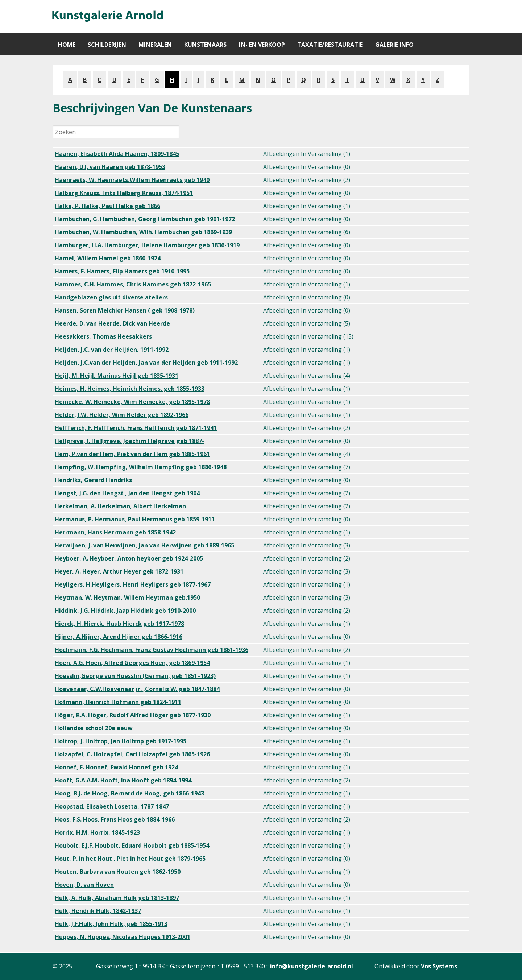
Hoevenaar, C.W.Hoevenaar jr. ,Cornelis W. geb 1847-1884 (137, 689)
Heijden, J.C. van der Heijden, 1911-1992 (112, 350)
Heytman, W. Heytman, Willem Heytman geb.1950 (127, 597)
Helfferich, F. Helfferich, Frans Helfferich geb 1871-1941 (136, 428)
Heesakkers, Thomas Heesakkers (103, 336)
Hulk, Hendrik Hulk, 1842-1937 (98, 911)
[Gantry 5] (107, 16)
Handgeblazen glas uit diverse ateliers (111, 297)
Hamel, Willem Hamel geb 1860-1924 (108, 258)
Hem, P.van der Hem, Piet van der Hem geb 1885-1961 (132, 454)
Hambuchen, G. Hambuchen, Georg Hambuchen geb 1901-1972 (145, 219)
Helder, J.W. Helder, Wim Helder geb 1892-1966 (122, 415)
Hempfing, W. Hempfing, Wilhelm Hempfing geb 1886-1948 (141, 467)
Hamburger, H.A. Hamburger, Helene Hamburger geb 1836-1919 (147, 245)
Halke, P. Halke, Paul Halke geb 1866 (107, 206)
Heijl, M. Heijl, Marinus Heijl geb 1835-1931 (117, 376)
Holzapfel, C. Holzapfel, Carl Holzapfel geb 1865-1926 (132, 754)
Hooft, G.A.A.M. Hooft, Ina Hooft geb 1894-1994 (123, 780)
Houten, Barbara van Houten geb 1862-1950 (118, 872)
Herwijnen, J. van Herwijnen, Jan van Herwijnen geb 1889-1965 (144, 545)
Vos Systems (439, 966)
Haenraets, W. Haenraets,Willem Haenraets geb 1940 (132, 180)
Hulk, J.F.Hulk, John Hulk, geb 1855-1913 (111, 924)
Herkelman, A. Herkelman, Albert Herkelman (120, 506)
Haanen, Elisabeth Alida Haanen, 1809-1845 (117, 154)
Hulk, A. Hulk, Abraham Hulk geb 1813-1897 (117, 898)
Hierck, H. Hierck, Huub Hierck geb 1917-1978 (119, 624)
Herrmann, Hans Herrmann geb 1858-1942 (115, 532)
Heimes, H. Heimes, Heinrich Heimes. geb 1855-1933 (130, 389)
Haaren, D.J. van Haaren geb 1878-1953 (110, 167)
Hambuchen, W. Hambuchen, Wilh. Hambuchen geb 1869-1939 (143, 232)
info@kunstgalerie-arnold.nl (312, 966)
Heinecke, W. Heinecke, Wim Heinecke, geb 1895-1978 (132, 402)
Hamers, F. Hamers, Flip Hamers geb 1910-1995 (122, 271)
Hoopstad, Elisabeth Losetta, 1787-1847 (112, 806)
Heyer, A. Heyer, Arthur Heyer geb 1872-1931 (119, 571)
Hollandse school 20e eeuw (94, 728)
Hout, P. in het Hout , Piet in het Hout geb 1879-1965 (130, 859)
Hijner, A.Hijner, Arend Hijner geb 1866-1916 (119, 637)
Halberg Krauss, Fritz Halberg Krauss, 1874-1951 (124, 193)
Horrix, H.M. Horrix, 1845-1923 (97, 832)
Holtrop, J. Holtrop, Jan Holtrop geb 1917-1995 (121, 741)
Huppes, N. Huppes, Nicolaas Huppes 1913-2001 (123, 937)
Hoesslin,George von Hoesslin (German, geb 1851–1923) (135, 676)
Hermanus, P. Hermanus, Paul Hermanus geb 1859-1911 (135, 519)
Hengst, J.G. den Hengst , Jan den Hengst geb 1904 (127, 493)
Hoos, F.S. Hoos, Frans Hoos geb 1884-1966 (115, 819)
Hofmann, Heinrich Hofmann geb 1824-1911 (118, 702)
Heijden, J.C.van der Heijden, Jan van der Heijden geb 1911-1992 (146, 363)
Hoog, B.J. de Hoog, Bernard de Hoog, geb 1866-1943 (129, 793)
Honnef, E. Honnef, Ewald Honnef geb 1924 (116, 767)
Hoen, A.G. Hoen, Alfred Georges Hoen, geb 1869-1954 (132, 663)
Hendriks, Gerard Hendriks (93, 480)
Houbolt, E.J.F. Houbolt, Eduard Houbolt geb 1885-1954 (132, 845)
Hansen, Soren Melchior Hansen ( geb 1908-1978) (125, 310)
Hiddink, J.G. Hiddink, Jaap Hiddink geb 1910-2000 (125, 611)
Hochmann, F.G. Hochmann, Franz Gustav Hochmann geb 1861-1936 (152, 650)
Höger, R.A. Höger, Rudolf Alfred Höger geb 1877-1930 (133, 715)
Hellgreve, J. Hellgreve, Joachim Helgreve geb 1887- (129, 441)
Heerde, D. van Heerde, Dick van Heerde (112, 323)
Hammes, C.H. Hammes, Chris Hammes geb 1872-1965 (133, 284)
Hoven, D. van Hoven (84, 885)
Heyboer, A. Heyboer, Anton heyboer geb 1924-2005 (129, 558)
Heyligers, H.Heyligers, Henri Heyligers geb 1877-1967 (133, 584)
